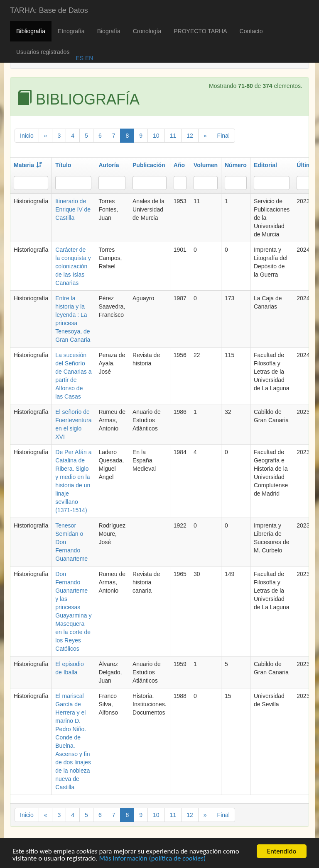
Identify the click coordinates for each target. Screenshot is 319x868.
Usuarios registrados (43, 52)
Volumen (206, 165)
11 (173, 136)
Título (63, 165)
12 (190, 136)
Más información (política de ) (152, 859)
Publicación (149, 165)
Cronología (147, 31)
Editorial (265, 165)
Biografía (109, 31)
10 (156, 136)
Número (236, 165)
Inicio (27, 136)
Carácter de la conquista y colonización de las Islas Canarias (73, 266)
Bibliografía (31, 31)
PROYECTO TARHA (200, 31)
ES (80, 58)
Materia (28, 165)
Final (223, 136)
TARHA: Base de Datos (49, 10)
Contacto (251, 31)
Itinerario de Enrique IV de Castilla (73, 209)
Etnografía (71, 31)
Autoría (109, 165)
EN (88, 58)
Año (179, 165)
